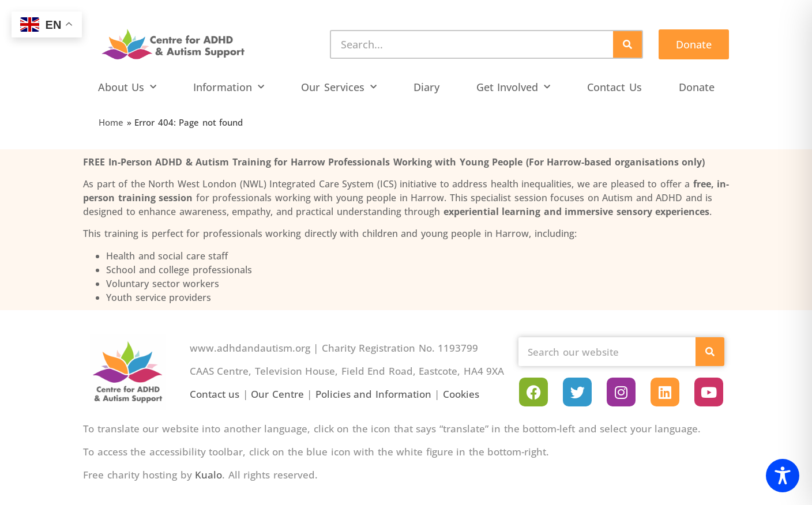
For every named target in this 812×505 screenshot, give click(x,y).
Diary (426, 87)
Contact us (215, 394)
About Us (127, 87)
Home (111, 122)
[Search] (627, 44)
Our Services (339, 87)
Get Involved (514, 87)
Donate (697, 87)
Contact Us (614, 87)
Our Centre (277, 394)
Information (229, 87)
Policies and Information (373, 394)
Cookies (461, 394)
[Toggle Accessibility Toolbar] (783, 476)
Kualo (208, 475)
